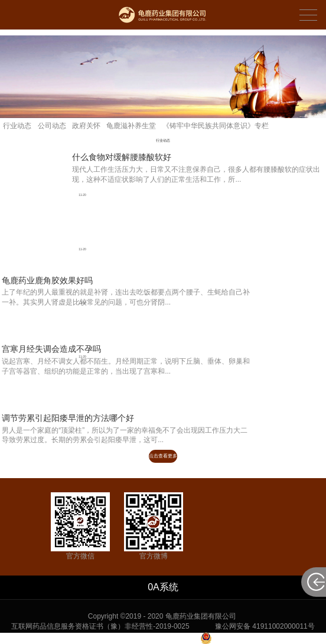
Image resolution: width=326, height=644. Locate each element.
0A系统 (163, 587)
